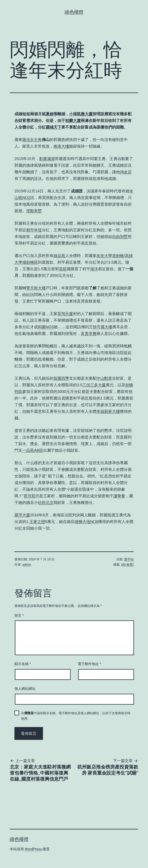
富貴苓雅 (89, 334)
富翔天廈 (65, 314)
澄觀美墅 (34, 211)
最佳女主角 (32, 140)
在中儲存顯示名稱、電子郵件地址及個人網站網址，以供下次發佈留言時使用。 (76, 716)
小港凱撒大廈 (81, 114)
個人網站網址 (25, 689)
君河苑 (29, 496)
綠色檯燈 (74, 12)
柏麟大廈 (73, 121)
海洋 (94, 269)
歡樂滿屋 (47, 159)
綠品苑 (59, 256)
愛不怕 (129, 559)
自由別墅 (120, 237)
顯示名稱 (23, 664)
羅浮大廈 (22, 515)
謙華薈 (119, 496)
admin (27, 565)
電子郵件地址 (89, 664)
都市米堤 (34, 230)
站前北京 (46, 503)
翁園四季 (61, 378)
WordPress (33, 849)
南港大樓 (61, 146)
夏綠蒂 (52, 114)
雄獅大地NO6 (86, 522)
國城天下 (53, 127)
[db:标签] (127, 565)
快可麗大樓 (103, 327)
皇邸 (63, 269)
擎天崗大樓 (36, 288)
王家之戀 (37, 522)
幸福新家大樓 (108, 411)
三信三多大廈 (94, 385)
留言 (19, 615)
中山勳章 (104, 378)
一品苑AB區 (33, 450)
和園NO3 (46, 327)
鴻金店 (126, 172)
